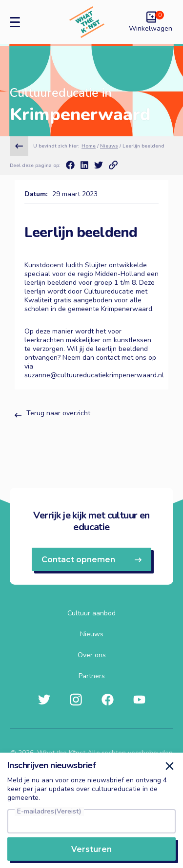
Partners (92, 676)
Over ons (92, 655)
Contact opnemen (91, 560)
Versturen (91, 849)
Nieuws (109, 146)
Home (89, 146)
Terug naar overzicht (52, 414)
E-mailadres (49, 812)
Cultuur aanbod (91, 613)
